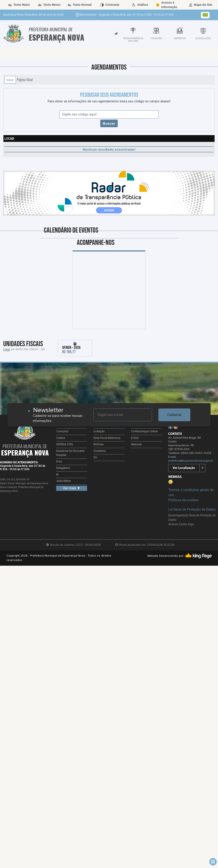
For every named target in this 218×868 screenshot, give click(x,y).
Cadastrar (174, 415)
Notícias (99, 445)
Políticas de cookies (183, 500)
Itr (57, 475)
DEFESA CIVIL (65, 445)
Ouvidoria (100, 451)
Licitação (99, 432)
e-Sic (59, 462)
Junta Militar (63, 481)
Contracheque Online (144, 432)
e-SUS (135, 438)
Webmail (136, 445)
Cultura (61, 438)
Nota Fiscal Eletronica (107, 438)
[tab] (116, 34)
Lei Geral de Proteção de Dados (192, 509)
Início (10, 80)
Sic (95, 458)
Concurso (62, 432)
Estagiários (63, 468)
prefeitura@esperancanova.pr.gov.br (191, 461)
